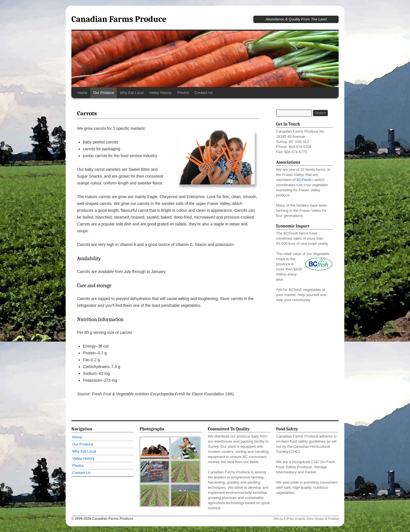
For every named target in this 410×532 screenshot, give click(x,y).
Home (83, 93)
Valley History (161, 93)
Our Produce (104, 93)
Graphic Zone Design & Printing (317, 519)
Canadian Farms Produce (119, 19)
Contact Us (204, 93)
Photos (183, 93)
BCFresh (304, 180)
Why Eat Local (132, 93)
